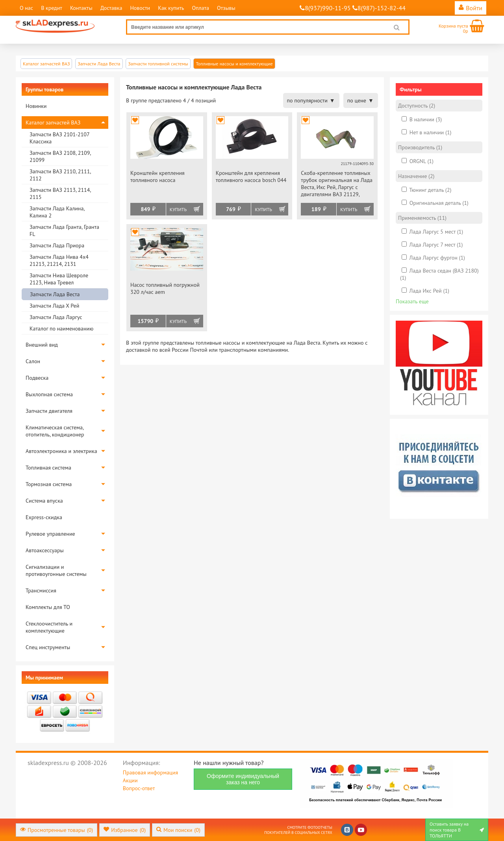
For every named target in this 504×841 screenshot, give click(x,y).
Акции (130, 780)
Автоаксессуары (45, 550)
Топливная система (48, 468)
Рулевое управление (50, 534)
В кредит (52, 8)
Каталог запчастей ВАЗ (53, 123)
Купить (178, 209)
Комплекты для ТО (48, 607)
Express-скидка (44, 517)
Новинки (36, 106)
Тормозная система (49, 484)
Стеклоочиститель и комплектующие (49, 627)
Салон (33, 361)
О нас (26, 8)
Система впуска (44, 501)
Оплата (200, 8)
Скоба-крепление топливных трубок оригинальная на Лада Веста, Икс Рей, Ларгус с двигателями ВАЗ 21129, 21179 (337, 184)
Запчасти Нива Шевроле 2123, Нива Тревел (59, 279)
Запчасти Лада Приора (57, 245)
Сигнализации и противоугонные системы (56, 570)
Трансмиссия (41, 590)
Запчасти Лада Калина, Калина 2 (57, 212)
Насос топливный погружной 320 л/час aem (165, 288)
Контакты (81, 8)
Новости (140, 8)
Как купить (171, 8)
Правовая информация (150, 772)
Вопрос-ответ (139, 788)
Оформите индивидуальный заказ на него (243, 779)
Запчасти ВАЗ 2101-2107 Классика (59, 138)
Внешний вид (42, 345)
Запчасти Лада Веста (55, 294)
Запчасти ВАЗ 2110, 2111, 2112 (60, 175)
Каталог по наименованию (61, 329)
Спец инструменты (48, 647)
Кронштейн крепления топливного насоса (157, 176)
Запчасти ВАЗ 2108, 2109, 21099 (60, 156)
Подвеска (37, 378)
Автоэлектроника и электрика (61, 451)
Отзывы (226, 8)
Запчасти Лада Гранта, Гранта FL (64, 230)
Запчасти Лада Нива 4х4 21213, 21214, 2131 (59, 260)
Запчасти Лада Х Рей (54, 306)
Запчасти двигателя (49, 411)
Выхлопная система (49, 394)
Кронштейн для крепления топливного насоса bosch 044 (251, 176)
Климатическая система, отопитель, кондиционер (55, 431)
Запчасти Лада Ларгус (56, 317)
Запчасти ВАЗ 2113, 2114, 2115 (60, 193)
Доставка (111, 8)
